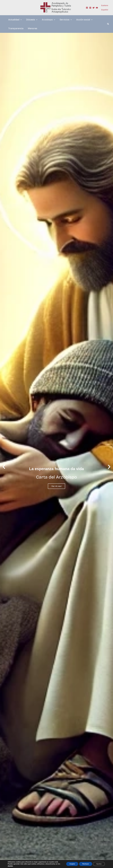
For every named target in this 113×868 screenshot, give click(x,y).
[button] (108, 24)
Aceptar (72, 864)
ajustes (10, 866)
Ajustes (99, 864)
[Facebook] (87, 8)
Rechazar (85, 864)
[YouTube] (97, 8)
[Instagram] (90, 8)
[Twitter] (94, 8)
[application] (21, 20)
